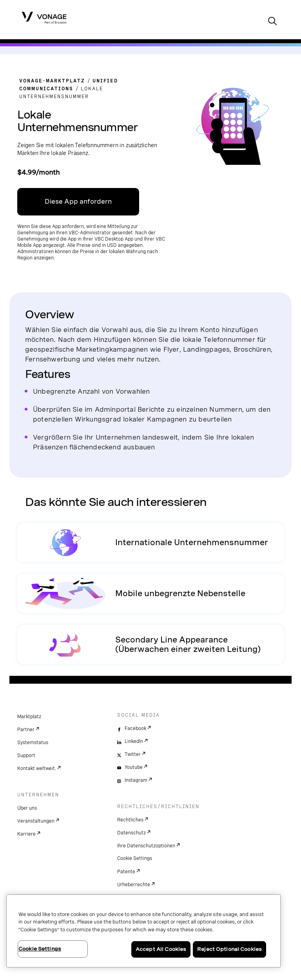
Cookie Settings (135, 858)
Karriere (26, 834)
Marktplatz (29, 717)
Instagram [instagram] (136, 780)
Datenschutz (131, 833)
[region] (143, 931)
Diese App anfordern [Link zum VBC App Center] (78, 202)
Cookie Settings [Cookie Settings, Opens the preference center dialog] (40, 949)
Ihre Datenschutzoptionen (146, 846)
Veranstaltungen (36, 821)
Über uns (27, 808)
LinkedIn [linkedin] (134, 741)
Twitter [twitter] (133, 754)
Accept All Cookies (161, 949)
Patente (126, 872)
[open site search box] (272, 22)
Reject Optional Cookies (229, 949)
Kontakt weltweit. (37, 768)
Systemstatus (33, 743)
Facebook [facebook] (135, 728)
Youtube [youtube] (134, 767)
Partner (26, 730)
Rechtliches (130, 820)
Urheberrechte (134, 885)
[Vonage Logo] (44, 17)
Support (26, 756)
